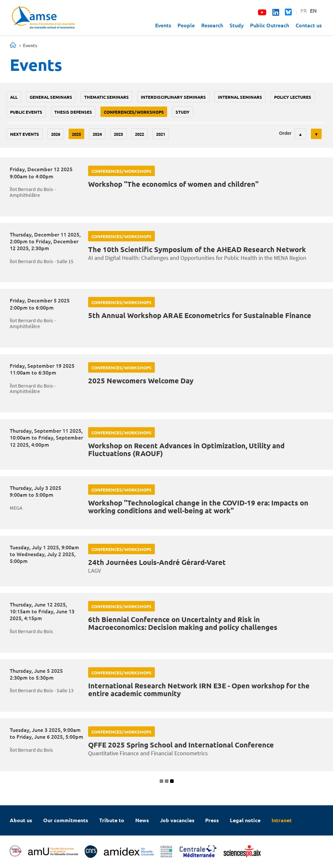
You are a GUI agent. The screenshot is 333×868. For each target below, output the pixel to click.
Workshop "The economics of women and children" (173, 184)
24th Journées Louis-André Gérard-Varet (157, 562)
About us (21, 820)
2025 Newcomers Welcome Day (141, 381)
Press (212, 820)
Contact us (309, 25)
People (186, 25)
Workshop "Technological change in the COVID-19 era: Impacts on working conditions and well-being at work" (198, 507)
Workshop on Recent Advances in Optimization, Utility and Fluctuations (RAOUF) (186, 449)
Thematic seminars (107, 97)
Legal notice (245, 820)
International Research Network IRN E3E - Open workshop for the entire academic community (199, 689)
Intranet (282, 820)
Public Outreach (270, 25)
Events (163, 25)
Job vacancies (177, 820)
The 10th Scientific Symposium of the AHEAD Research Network (197, 249)
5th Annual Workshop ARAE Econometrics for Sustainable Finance (200, 315)
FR (304, 10)
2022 (140, 134)
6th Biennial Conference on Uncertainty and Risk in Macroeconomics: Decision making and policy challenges (183, 623)
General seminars (51, 97)
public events (26, 112)
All (14, 97)
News (142, 820)
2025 (76, 134)
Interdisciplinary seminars (173, 97)
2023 (118, 134)
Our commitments (66, 820)
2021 (161, 134)
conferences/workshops (134, 112)
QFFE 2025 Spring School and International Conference (181, 745)
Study (237, 25)
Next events (25, 134)
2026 (56, 134)
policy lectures (293, 97)
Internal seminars (240, 97)
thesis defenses (73, 112)
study (183, 112)
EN (313, 10)
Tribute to (112, 820)
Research (212, 25)
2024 (97, 134)
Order (285, 133)
